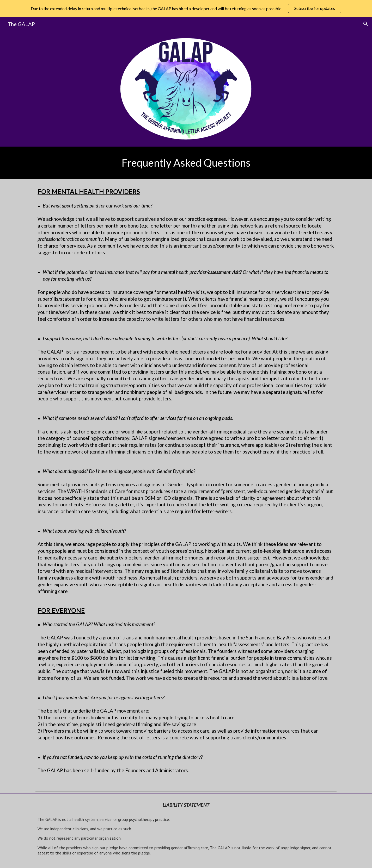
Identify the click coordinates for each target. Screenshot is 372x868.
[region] (186, 8)
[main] (186, 163)
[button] (366, 24)
